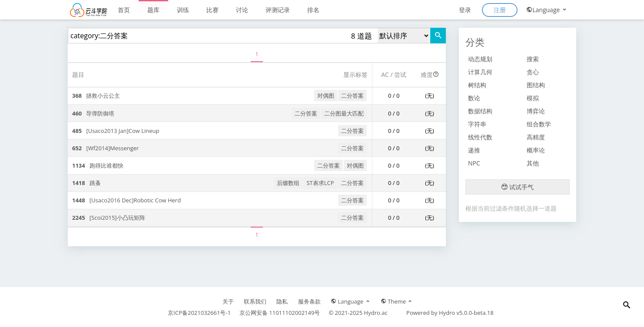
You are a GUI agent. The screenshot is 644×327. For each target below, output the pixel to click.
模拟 (533, 98)
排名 (313, 10)
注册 (500, 10)
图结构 (536, 85)
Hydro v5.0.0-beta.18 (466, 313)
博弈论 (536, 111)
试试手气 (518, 187)
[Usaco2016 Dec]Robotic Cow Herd (126, 200)
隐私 (282, 301)
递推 (474, 150)
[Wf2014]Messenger (105, 148)
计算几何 (480, 72)
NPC (474, 163)
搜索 (533, 59)
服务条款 (309, 301)
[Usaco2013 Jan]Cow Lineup (116, 131)
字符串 (477, 124)
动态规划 (480, 59)
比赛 (212, 10)
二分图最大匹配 (344, 113)
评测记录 (278, 10)
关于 (228, 301)
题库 (153, 10)
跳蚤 (86, 183)
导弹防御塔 (93, 113)
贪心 (533, 72)
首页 (124, 10)
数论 (474, 98)
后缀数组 (288, 183)
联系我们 (255, 301)
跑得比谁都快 (98, 165)
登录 (465, 10)
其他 (533, 163)
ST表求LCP (320, 183)
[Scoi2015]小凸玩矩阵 (109, 218)
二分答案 (352, 96)
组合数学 (539, 124)
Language (547, 10)
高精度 (536, 137)
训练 (183, 10)
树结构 (477, 85)
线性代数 (480, 137)
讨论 (242, 10)
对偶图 (326, 96)
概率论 (536, 150)
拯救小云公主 (96, 96)
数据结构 (480, 111)
